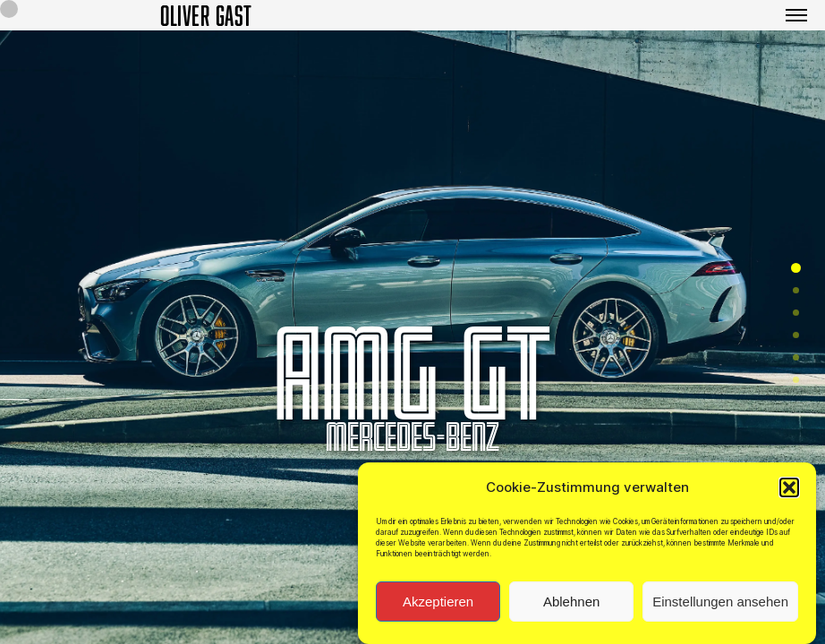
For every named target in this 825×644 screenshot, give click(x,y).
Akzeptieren (438, 605)
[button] (789, 491)
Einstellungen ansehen (720, 605)
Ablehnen (571, 605)
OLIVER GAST (206, 15)
